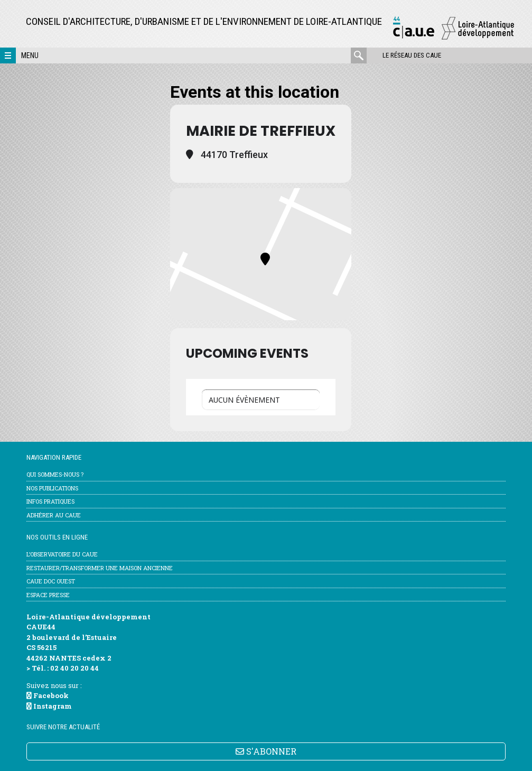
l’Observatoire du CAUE (62, 554)
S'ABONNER (266, 751)
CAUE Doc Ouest (51, 581)
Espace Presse (48, 595)
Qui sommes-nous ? (55, 474)
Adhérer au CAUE (54, 515)
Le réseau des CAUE (412, 55)
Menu (30, 55)
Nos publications (52, 488)
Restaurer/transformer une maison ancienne (100, 568)
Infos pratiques (50, 501)
